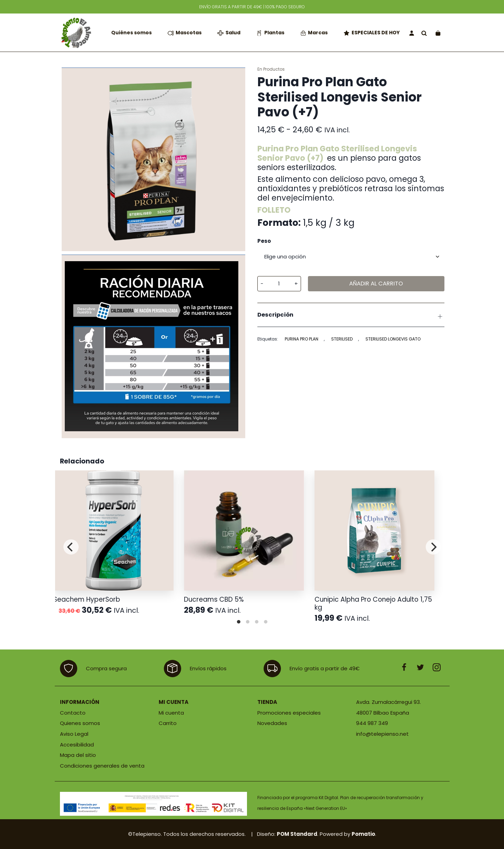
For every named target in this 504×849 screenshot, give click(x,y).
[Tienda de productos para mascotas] (76, 33)
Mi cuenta (171, 713)
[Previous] (71, 547)
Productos (274, 69)
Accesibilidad (77, 745)
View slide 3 (257, 622)
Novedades (272, 723)
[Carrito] (438, 33)
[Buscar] (424, 33)
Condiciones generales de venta (102, 766)
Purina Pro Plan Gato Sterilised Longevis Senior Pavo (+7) (337, 153)
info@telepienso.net (382, 734)
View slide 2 (248, 622)
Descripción (351, 316)
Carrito (168, 723)
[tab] (351, 315)
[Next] (433, 547)
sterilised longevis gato (393, 339)
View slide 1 (239, 622)
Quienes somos (80, 723)
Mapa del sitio (78, 755)
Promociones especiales (289, 713)
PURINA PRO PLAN (302, 339)
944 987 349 (372, 723)
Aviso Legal (74, 734)
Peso (264, 241)
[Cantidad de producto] (279, 284)
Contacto (73, 713)
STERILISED (342, 339)
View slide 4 (266, 622)
